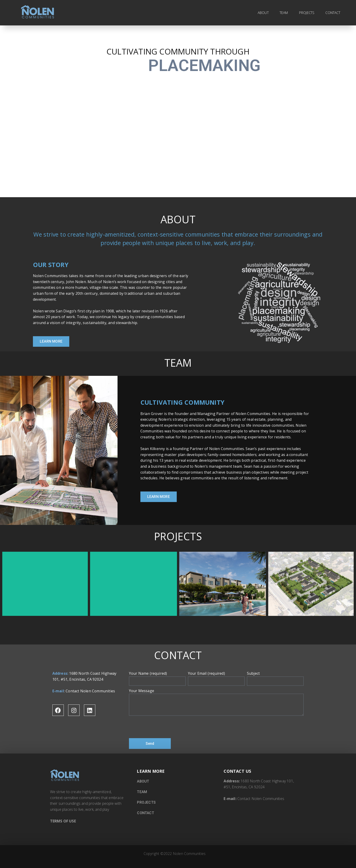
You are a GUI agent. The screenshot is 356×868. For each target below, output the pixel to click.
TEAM (284, 13)
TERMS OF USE (63, 821)
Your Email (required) (206, 673)
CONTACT (333, 13)
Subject (253, 673)
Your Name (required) (148, 673)
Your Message (142, 691)
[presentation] (164, 727)
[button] (51, 341)
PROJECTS (307, 13)
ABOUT (263, 13)
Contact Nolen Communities (90, 691)
